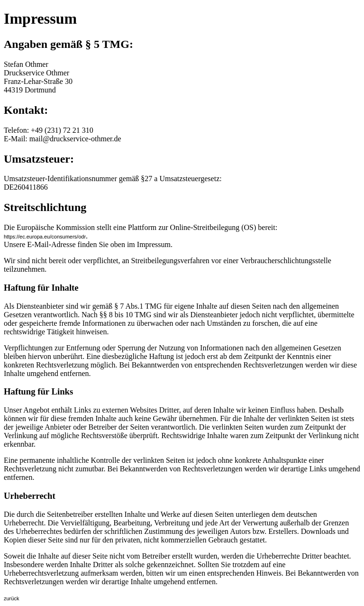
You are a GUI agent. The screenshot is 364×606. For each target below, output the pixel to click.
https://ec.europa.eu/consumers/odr (45, 237)
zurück (11, 598)
